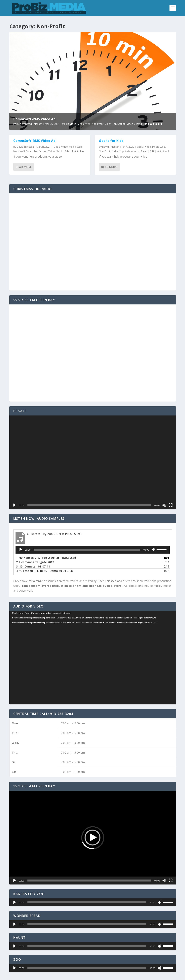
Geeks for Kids (111, 141)
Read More (24, 167)
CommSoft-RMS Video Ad (35, 119)
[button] (92, 838)
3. (33, 566)
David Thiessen (34, 124)
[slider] (87, 550)
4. (44, 571)
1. (47, 558)
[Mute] (164, 505)
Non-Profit (98, 124)
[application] (93, 462)
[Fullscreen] (171, 505)
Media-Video (69, 124)
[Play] (15, 505)
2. (35, 562)
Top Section (119, 124)
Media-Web (84, 124)
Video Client (133, 124)
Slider (108, 124)
